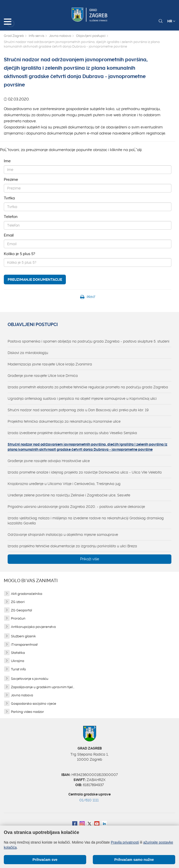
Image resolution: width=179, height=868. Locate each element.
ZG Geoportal (21, 610)
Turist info (18, 669)
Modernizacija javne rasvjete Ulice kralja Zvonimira (50, 364)
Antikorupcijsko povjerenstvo (33, 627)
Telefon (11, 217)
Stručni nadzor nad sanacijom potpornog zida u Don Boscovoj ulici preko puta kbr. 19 (78, 410)
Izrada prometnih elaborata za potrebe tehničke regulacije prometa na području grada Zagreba (88, 387)
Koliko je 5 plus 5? (19, 254)
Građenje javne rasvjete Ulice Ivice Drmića (43, 376)
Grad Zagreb (14, 36)
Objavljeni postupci (91, 36)
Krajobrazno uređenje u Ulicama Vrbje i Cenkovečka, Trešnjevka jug (64, 484)
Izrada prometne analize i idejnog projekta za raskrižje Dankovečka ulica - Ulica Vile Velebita (85, 472)
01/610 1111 (89, 800)
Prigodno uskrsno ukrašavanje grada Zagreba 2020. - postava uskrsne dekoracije (76, 507)
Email (9, 235)
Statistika (18, 653)
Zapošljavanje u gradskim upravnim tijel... (43, 687)
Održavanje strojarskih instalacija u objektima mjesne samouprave (63, 535)
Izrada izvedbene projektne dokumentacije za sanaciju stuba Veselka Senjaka (72, 433)
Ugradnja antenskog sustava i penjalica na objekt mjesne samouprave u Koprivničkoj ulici (82, 399)
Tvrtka (9, 198)
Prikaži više (90, 559)
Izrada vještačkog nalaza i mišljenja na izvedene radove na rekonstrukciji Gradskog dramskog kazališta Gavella (86, 521)
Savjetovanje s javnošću (30, 679)
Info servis (36, 36)
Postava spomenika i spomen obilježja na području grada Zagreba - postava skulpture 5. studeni (88, 341)
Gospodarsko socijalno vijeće (34, 704)
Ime (7, 161)
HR (171, 21)
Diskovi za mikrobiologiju (28, 353)
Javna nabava (60, 36)
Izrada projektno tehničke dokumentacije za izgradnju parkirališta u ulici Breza (72, 546)
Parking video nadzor (27, 712)
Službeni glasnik (23, 636)
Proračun (18, 618)
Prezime (11, 180)
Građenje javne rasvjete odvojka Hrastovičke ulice (49, 461)
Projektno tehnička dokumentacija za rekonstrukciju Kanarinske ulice (64, 421)
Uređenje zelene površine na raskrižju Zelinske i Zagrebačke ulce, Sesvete (69, 495)
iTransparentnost (24, 645)
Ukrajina (18, 661)
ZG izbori (18, 602)
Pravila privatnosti (125, 842)
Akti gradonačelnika (27, 594)
